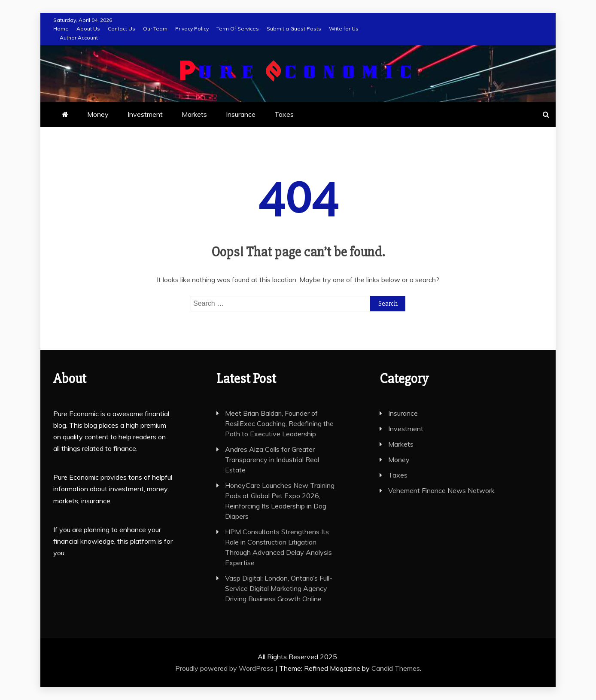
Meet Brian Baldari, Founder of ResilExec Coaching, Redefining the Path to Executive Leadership (279, 423)
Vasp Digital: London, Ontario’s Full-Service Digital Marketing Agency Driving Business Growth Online (279, 588)
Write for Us (344, 29)
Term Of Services (238, 29)
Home (61, 29)
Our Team (155, 29)
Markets (194, 114)
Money (98, 114)
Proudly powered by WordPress (225, 668)
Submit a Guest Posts (294, 29)
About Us (88, 29)
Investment (145, 114)
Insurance (241, 114)
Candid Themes (396, 668)
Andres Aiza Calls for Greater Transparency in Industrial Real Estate (272, 460)
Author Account (79, 38)
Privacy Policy (192, 29)
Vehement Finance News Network (441, 490)
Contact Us (122, 29)
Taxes (284, 114)
